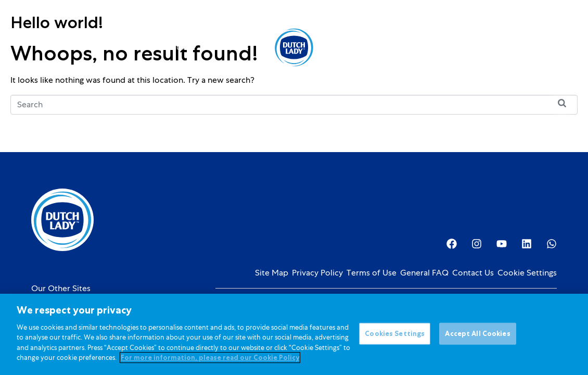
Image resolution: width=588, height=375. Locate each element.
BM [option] (506, 48)
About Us (354, 47)
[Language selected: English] (506, 48)
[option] (506, 48)
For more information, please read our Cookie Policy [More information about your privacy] (210, 359)
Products (112, 47)
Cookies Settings (395, 335)
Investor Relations (419, 47)
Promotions (231, 47)
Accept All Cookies (477, 335)
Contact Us (473, 273)
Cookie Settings (527, 273)
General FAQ (424, 273)
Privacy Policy (317, 273)
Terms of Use (372, 273)
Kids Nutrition (171, 47)
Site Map (272, 273)
